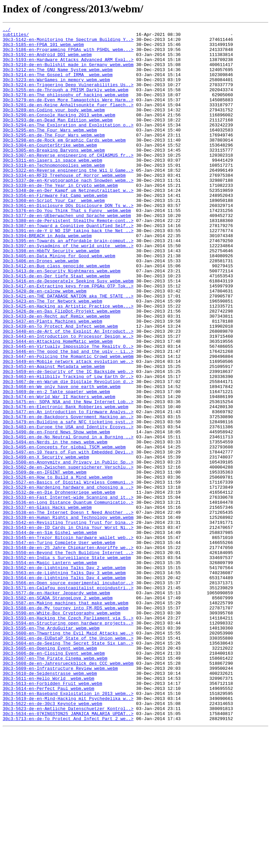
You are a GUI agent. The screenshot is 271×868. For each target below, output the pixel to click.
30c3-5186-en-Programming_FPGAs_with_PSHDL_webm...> (68, 54)
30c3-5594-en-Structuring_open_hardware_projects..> (68, 743)
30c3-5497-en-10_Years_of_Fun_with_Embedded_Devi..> (68, 537)
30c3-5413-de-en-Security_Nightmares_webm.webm (62, 320)
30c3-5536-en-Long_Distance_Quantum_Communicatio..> (68, 598)
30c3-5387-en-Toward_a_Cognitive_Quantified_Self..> (68, 266)
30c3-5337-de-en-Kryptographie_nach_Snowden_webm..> (68, 211)
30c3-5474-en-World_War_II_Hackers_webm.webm (59, 471)
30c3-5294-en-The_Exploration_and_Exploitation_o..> (68, 145)
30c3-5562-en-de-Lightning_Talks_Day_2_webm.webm (64, 676)
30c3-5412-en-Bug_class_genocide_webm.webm (56, 314)
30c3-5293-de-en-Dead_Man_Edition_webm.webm (58, 139)
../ (7, 30)
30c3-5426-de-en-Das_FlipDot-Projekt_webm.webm (62, 368)
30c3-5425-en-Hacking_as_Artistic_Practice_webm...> (68, 362)
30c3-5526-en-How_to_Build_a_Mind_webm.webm (58, 567)
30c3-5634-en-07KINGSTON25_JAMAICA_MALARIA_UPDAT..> (68, 851)
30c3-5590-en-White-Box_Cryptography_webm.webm (62, 730)
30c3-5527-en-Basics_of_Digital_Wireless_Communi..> (68, 574)
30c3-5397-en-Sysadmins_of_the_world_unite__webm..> (68, 290)
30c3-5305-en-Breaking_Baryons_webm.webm (54, 175)
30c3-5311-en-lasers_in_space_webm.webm (52, 187)
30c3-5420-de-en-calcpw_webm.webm (45, 344)
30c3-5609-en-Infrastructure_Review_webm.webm (60, 797)
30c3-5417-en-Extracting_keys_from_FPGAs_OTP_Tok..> (68, 338)
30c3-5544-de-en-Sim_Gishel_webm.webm (50, 634)
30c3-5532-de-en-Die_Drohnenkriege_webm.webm (59, 586)
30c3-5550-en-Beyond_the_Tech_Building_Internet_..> (68, 658)
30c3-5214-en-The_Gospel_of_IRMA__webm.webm (58, 85)
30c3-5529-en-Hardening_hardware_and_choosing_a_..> (68, 580)
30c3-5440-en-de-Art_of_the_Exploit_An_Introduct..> (68, 392)
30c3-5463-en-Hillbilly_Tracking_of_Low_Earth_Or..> (68, 447)
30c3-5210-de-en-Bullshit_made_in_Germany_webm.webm (68, 72)
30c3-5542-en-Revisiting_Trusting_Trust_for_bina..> (68, 622)
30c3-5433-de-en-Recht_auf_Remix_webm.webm (56, 374)
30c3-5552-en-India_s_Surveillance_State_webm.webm (67, 664)
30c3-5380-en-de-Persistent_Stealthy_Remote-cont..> (68, 260)
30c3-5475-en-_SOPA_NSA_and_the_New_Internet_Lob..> (68, 477)
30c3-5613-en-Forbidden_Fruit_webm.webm (52, 815)
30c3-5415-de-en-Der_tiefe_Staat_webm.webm (56, 326)
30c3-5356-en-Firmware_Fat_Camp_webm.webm (55, 229)
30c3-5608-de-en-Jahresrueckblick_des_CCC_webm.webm (68, 791)
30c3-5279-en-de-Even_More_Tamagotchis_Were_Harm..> (68, 115)
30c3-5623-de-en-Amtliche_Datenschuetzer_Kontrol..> (68, 845)
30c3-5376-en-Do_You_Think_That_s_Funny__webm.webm (67, 248)
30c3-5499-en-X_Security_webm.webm (46, 543)
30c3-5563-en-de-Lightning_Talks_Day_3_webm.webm (64, 682)
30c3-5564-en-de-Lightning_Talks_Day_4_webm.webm (64, 688)
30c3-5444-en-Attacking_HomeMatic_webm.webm (58, 404)
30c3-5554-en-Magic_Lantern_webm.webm (50, 670)
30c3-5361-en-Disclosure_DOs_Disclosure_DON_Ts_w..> (68, 241)
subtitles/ (16, 36)
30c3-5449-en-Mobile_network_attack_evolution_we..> (68, 429)
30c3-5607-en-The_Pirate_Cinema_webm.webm (55, 785)
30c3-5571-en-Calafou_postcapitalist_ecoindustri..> (68, 700)
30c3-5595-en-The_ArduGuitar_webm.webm (51, 749)
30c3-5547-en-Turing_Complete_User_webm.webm (59, 646)
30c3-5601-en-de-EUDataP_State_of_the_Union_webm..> (68, 761)
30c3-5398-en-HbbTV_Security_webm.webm (51, 296)
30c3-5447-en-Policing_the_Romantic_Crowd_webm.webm (68, 423)
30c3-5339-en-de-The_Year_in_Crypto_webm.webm (60, 217)
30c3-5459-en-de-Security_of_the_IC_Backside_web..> (68, 441)
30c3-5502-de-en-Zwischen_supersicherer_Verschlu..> (68, 555)
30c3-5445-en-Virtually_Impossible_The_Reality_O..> (68, 411)
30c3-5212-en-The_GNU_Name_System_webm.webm (58, 78)
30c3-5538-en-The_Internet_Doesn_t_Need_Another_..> (68, 610)
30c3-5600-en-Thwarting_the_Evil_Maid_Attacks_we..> (68, 755)
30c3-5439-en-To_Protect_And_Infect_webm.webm (60, 386)
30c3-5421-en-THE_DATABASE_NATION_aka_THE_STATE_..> (68, 350)
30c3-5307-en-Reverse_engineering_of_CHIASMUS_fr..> (68, 181)
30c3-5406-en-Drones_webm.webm (41, 308)
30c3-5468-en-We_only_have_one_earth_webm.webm (62, 459)
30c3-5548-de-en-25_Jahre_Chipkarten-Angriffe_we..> (68, 652)
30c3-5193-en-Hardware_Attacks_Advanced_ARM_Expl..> (68, 66)
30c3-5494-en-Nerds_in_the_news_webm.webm (55, 525)
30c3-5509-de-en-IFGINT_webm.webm (45, 561)
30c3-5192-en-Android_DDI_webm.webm (47, 60)
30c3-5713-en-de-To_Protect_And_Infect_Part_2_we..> (68, 857)
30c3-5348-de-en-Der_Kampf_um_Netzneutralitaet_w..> (68, 223)
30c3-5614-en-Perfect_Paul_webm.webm (48, 821)
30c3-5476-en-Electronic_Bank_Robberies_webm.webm (65, 483)
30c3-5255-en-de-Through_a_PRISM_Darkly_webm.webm (65, 103)
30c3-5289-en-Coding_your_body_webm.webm (54, 127)
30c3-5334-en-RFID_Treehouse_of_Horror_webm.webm (64, 205)
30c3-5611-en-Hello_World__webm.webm (48, 809)
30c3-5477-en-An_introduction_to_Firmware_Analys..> (68, 489)
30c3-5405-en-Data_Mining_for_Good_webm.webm (59, 302)
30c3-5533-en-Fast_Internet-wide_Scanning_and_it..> (68, 592)
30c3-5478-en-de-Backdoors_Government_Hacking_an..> (68, 495)
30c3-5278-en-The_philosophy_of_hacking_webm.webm (65, 109)
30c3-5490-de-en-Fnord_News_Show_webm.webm (56, 513)
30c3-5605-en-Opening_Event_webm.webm (50, 773)
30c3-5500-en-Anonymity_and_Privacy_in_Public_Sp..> (68, 549)
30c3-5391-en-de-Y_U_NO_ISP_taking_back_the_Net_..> (68, 272)
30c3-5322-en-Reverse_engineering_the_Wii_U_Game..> (68, 199)
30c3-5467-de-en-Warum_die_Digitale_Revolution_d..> (68, 453)
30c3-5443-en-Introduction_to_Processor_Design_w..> (68, 398)
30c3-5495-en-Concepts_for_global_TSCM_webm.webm (64, 531)
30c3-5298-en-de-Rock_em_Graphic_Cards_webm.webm (64, 163)
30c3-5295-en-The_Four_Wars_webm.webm (50, 151)
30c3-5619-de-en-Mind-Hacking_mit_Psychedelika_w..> (68, 833)
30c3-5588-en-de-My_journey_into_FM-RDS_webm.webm (65, 724)
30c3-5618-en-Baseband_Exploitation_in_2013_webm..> (68, 827)
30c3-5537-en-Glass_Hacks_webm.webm (47, 604)
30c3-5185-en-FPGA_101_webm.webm (43, 48)
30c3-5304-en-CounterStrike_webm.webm (50, 169)
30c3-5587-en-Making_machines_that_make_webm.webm (65, 718)
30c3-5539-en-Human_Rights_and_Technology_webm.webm (68, 616)
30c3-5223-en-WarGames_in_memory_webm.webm (56, 91)
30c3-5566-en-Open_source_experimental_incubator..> (68, 694)
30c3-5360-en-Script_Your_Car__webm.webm (54, 235)
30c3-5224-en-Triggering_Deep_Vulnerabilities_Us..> (68, 97)
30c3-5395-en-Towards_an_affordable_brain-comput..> (68, 284)
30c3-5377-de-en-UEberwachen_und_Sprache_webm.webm (67, 254)
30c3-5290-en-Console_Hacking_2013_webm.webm (59, 133)
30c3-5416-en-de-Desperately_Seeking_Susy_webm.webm (68, 332)
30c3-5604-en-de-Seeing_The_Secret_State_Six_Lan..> (68, 767)
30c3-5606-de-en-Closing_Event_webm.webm (54, 779)
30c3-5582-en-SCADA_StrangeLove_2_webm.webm (58, 712)
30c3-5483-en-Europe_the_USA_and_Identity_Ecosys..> (68, 507)
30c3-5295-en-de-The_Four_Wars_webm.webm (54, 157)
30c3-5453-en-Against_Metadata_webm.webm (54, 435)
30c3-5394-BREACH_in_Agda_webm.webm (47, 278)
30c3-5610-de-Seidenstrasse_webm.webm (50, 803)
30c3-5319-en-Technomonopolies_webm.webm (54, 193)
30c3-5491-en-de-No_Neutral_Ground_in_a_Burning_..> (68, 519)
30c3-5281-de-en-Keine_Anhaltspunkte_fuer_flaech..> (68, 121)
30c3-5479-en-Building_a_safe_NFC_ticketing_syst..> (68, 501)
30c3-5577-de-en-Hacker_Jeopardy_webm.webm (56, 706)
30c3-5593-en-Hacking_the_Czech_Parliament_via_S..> (68, 737)
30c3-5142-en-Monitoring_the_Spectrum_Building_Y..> (68, 42)
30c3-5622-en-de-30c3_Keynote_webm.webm (52, 839)
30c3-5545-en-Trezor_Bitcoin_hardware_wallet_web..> (68, 640)
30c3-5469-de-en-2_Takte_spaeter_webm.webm (56, 465)
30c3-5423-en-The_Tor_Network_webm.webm (52, 356)
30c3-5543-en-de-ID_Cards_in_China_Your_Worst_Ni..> (68, 628)
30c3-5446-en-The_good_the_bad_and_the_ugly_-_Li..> (68, 417)
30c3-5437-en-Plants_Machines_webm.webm (52, 380)
